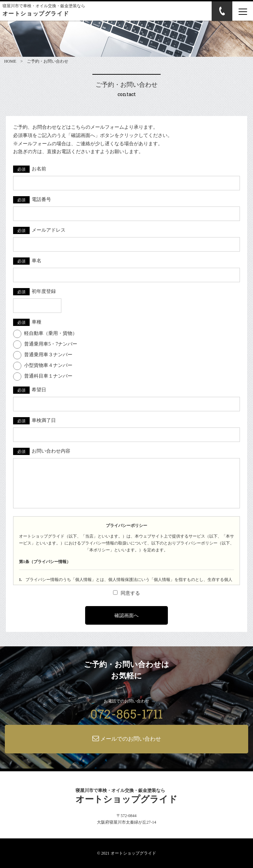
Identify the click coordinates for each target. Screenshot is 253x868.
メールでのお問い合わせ (127, 738)
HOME (10, 61)
